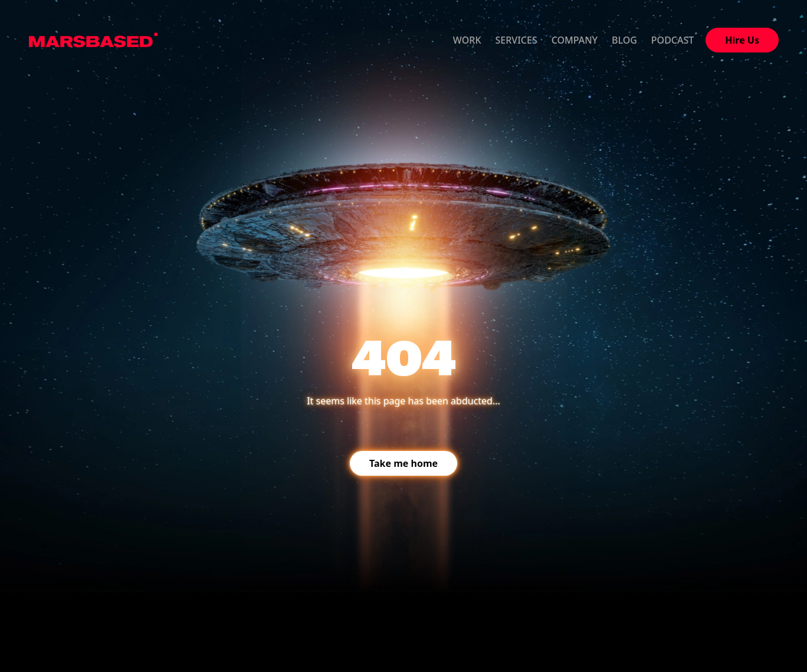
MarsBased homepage (94, 40)
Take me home (403, 463)
